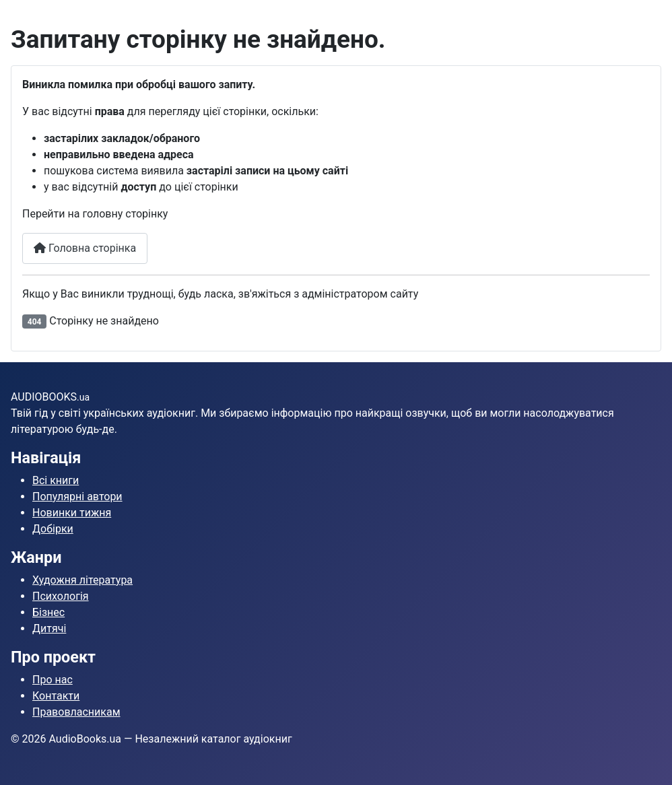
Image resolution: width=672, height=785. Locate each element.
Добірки (53, 529)
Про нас (53, 680)
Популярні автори (77, 497)
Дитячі (49, 628)
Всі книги (56, 480)
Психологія (61, 596)
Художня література (82, 580)
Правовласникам (76, 712)
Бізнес (48, 612)
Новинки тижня (72, 513)
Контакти (56, 696)
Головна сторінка (85, 248)
